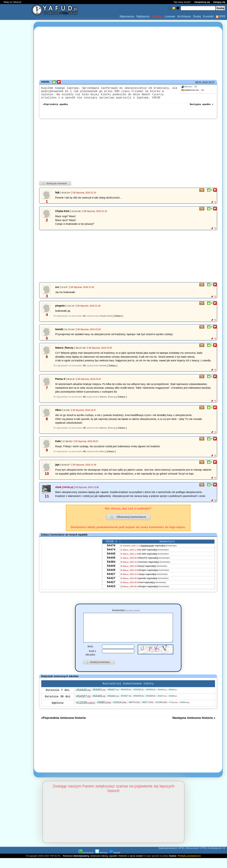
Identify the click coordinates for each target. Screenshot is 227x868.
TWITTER (101, 862)
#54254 (139, 705)
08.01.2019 (201, 82)
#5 (84, 369)
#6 (84, 400)
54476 (111, 550)
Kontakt (208, 16)
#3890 (104, 712)
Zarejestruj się (202, 2)
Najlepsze (143, 16)
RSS (221, 16)
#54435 (139, 699)
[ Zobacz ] (118, 319)
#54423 (173, 699)
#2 (84, 319)
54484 (111, 569)
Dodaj (197, 16)
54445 (111, 560)
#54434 (151, 699)
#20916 (120, 712)
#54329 (151, 706)
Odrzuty (157, 16)
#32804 (185, 712)
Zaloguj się (219, 2)
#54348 (173, 706)
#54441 (99, 699)
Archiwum (184, 16)
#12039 (86, 712)
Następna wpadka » (202, 108)
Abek (58, 491)
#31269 (161, 712)
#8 (84, 455)
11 (193, 90)
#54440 (162, 699)
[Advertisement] (16, 434)
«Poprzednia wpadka (55, 108)
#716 (173, 712)
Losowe (170, 16)
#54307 (83, 706)
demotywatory (81, 865)
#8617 (147, 712)
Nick (90, 655)
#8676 (134, 712)
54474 (111, 555)
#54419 (126, 699)
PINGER (115, 862)
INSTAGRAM (86, 862)
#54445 (83, 699)
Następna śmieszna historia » (194, 727)
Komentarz (126, 614)
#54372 (162, 706)
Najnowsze (127, 16)
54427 (111, 584)
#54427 (113, 699)
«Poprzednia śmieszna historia (63, 727)
